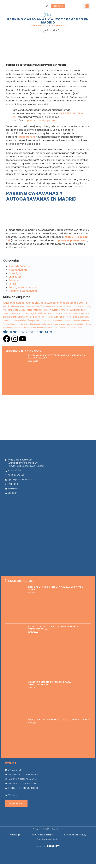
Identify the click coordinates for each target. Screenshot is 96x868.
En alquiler (15, 292)
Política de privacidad (42, 835)
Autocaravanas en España (63, 318)
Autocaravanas (18, 285)
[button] (87, 6)
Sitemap (11, 763)
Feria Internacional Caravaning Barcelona (66, 342)
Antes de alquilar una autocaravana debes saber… (55, 588)
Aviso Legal (15, 835)
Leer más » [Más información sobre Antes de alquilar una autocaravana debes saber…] (32, 596)
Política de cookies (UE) (75, 835)
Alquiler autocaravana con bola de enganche (71, 335)
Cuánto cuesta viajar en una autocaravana (47, 339)
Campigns (15, 288)
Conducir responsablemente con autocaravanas (43, 325)
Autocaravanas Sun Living (79, 321)
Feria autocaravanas (41, 342)
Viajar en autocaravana (23, 306)
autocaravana (27, 152)
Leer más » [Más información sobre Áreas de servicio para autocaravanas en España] (32, 726)
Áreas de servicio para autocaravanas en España (59, 720)
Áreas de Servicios (20, 281)
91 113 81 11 (65, 128)
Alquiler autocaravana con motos (16, 339)
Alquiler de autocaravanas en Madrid (25, 318)
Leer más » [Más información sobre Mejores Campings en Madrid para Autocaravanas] (32, 691)
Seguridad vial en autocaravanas (46, 328)
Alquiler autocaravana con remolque (17, 342)
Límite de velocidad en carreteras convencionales (42, 332)
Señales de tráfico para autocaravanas (46, 321)
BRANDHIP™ (54, 846)
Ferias (12, 299)
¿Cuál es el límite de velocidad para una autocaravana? (53, 628)
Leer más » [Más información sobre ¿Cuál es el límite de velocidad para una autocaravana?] (32, 635)
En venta (14, 295)
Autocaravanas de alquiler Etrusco (78, 339)
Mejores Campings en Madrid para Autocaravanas (49, 683)
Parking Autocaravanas (48, 26)
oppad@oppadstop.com (40, 135)
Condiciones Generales (48, 839)
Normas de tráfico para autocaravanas (33, 335)
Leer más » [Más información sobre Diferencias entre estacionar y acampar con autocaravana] (33, 379)
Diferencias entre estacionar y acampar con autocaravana (57, 371)
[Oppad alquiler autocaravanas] (48, 537)
